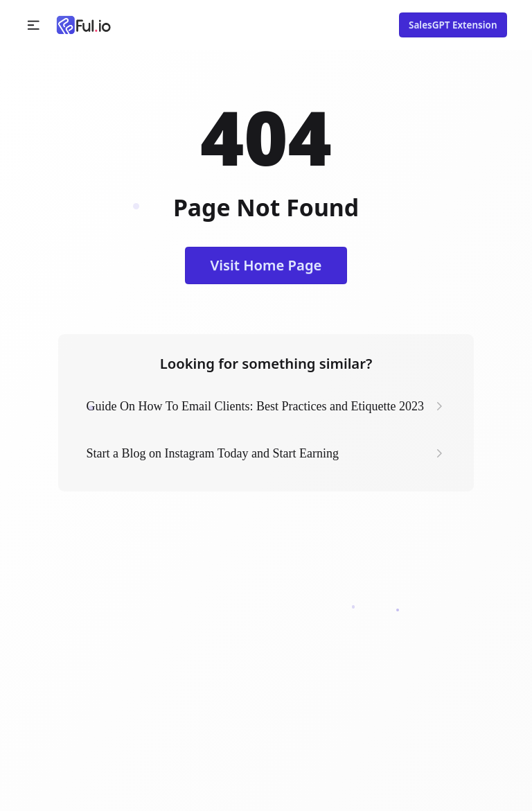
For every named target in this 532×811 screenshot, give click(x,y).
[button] (34, 25)
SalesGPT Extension (453, 25)
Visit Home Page (266, 265)
